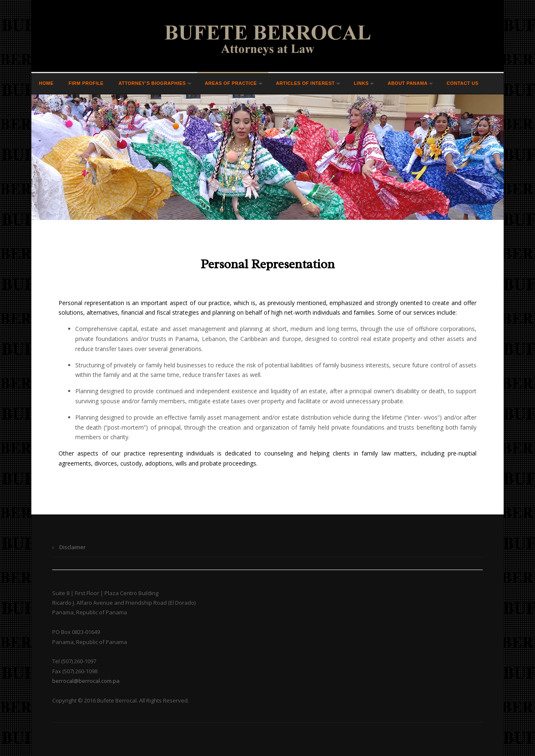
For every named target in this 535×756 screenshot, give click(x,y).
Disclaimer (73, 547)
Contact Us (463, 83)
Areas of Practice (231, 83)
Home (46, 83)
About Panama (408, 83)
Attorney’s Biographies (152, 83)
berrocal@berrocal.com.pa (86, 681)
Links (361, 83)
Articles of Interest (305, 83)
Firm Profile (86, 83)
